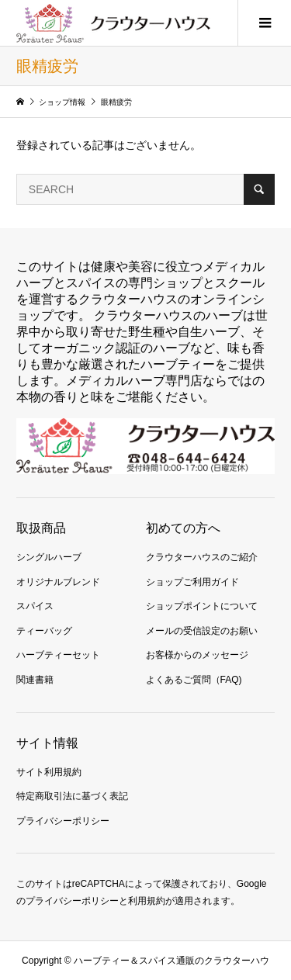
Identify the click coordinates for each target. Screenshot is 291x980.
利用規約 (147, 901)
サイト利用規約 (49, 772)
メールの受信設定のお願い (202, 631)
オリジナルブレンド (58, 582)
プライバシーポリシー (63, 821)
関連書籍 (35, 680)
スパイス (35, 606)
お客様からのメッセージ (197, 655)
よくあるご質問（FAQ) (194, 680)
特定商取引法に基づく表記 (72, 796)
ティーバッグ (44, 631)
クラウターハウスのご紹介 (202, 557)
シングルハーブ (49, 557)
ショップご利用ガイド (192, 582)
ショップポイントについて (202, 606)
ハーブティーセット (58, 655)
